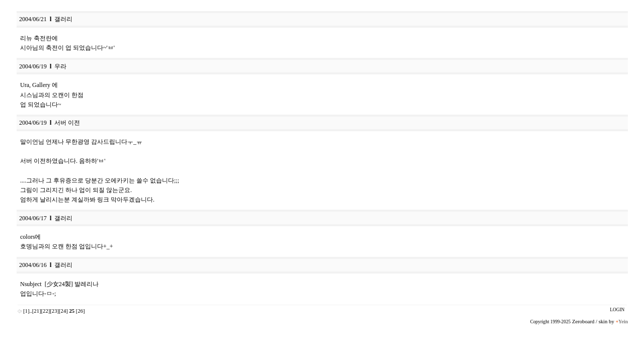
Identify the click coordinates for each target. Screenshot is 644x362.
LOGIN (617, 310)
